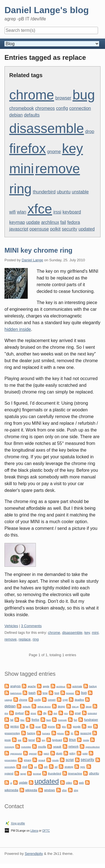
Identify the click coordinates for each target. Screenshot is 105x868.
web (81, 783)
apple (46, 686)
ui (11, 783)
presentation (11, 760)
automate (77, 686)
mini (22, 169)
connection (80, 108)
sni (36, 767)
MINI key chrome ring (39, 250)
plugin (59, 753)
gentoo (14, 726)
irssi (57, 212)
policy (73, 753)
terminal (37, 774)
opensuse (39, 229)
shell (25, 767)
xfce (40, 209)
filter (23, 720)
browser (63, 98)
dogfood (19, 713)
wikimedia (11, 790)
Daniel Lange (32, 260)
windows (50, 790)
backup (93, 686)
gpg (90, 727)
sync (83, 767)
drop (90, 131)
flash (49, 720)
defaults (32, 115)
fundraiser (91, 720)
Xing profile (18, 823)
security (70, 229)
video (69, 783)
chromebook (22, 108)
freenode (62, 720)
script (70, 760)
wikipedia (31, 790)
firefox (28, 149)
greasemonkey (12, 733)
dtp (45, 713)
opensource (16, 754)
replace (25, 639)
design (61, 706)
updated (87, 229)
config (62, 108)
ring (20, 189)
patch (46, 754)
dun (55, 713)
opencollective (93, 747)
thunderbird (44, 192)
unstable (80, 192)
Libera (34, 831)
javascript (19, 229)
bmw (45, 693)
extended (92, 713)
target (23, 774)
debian (16, 115)
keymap (17, 222)
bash (32, 693)
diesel (89, 707)
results (55, 760)
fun (75, 720)
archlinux (50, 222)
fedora (73, 222)
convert (52, 700)
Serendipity (34, 854)
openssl (33, 754)
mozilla (42, 747)
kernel (32, 740)
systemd (9, 774)
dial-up (75, 707)
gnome (54, 152)
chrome (32, 95)
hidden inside (18, 329)
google (77, 727)
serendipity (10, 767)
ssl (56, 767)
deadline (79, 700)
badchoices (16, 693)
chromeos (45, 108)
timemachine (75, 774)
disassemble (47, 128)
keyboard (72, 212)
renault (42, 760)
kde (19, 740)
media (86, 740)
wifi (12, 212)
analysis (15, 686)
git (27, 727)
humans (46, 733)
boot (57, 693)
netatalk (57, 747)
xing (76, 790)
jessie (8, 740)
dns (6, 713)
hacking (31, 733)
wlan (22, 212)
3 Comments (31, 626)
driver (33, 713)
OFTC (46, 831)
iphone (60, 733)
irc (72, 733)
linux (72, 740)
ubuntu (64, 192)
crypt (65, 700)
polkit (55, 229)
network (73, 747)
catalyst (8, 700)
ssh (46, 767)
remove (57, 169)
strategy (69, 767)
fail (63, 222)
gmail (38, 727)
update (33, 222)
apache (32, 686)
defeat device (44, 707)
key (73, 149)
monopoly (9, 747)
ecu (66, 713)
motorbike (26, 747)
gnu (64, 727)
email (78, 713)
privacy (28, 760)
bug (84, 95)
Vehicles (11, 626)
